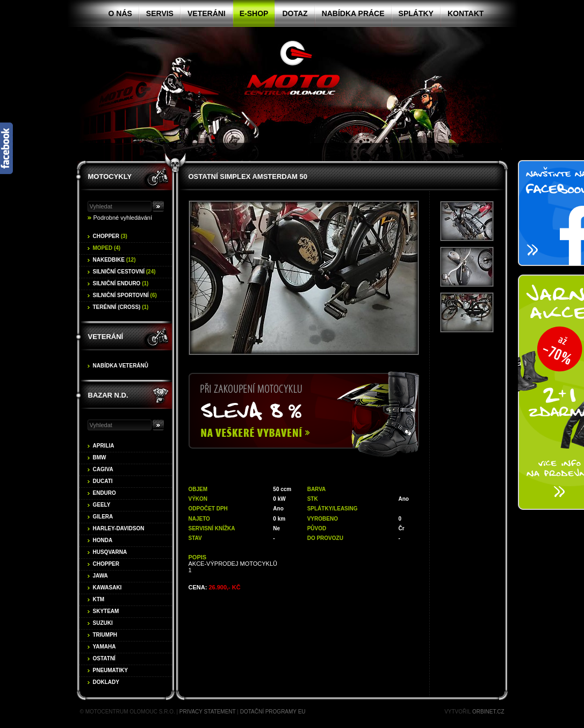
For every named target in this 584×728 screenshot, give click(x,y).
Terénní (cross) (121, 307)
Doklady (106, 682)
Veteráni (207, 13)
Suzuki (103, 623)
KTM (99, 599)
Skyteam (106, 611)
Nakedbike (114, 260)
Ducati (103, 481)
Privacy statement (208, 712)
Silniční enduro (121, 283)
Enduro (104, 493)
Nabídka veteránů (121, 366)
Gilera (103, 517)
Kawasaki (107, 588)
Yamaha (104, 647)
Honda (103, 540)
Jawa (100, 576)
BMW (100, 457)
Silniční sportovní (125, 295)
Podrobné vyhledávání (123, 218)
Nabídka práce (353, 13)
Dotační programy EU (273, 712)
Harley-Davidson (119, 528)
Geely (102, 505)
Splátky (416, 13)
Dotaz (295, 13)
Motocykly (110, 176)
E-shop (254, 13)
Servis (160, 13)
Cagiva (103, 469)
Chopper (110, 236)
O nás (120, 13)
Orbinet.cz (488, 712)
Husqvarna (110, 552)
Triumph (105, 635)
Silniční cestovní (124, 272)
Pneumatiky (110, 670)
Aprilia (104, 446)
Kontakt (466, 13)
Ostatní (104, 658)
